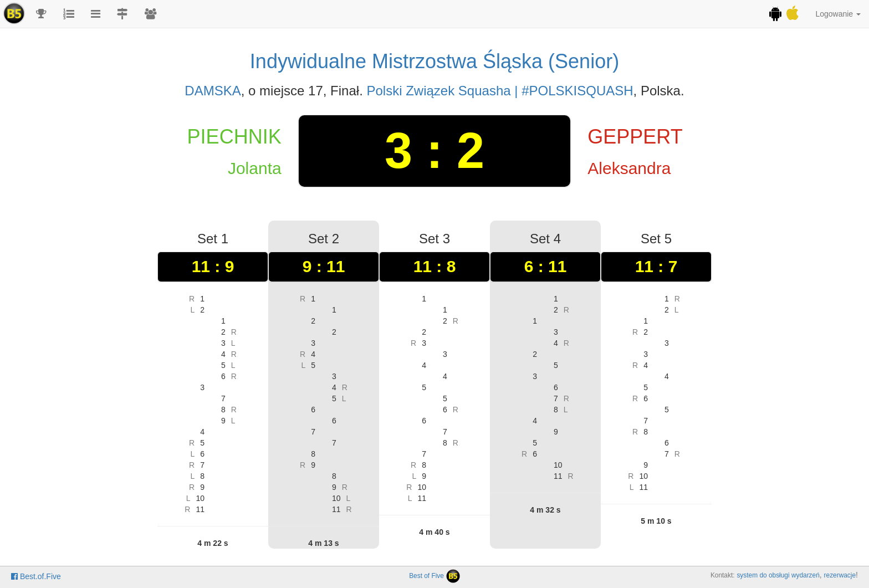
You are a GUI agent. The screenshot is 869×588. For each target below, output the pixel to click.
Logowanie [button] (838, 14)
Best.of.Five (36, 576)
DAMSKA (213, 91)
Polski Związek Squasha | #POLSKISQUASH (500, 91)
